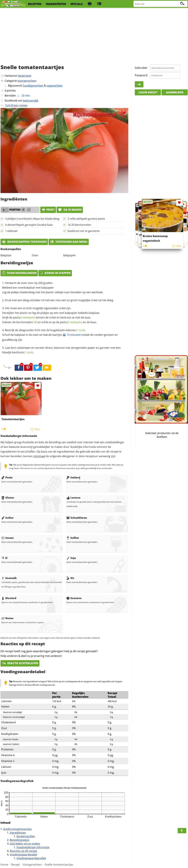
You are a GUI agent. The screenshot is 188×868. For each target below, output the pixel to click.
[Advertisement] (94, 35)
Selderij (73, 477)
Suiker (7, 518)
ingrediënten (56, 4)
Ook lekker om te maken (25, 844)
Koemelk (9, 578)
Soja (71, 558)
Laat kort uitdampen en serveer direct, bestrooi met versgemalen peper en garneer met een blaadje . (61, 350)
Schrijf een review (16, 105)
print (48, 210)
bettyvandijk (31, 101)
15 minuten (72, 335)
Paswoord (141, 75)
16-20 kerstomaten (79, 225)
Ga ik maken (70, 210)
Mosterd (9, 598)
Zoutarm (74, 598)
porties (11, 91)
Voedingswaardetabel (23, 855)
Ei (4, 558)
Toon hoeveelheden (19, 273)
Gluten (8, 498)
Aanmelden (175, 92)
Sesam (7, 538)
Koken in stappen (55, 273)
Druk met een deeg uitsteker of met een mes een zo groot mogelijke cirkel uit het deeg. (59, 300)
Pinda (7, 477)
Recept (15, 865)
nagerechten (55, 86)
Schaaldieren (77, 518)
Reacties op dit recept (23, 851)
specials (77, 4)
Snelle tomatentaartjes (17, 829)
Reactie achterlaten (20, 663)
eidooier (75, 330)
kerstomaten (27, 322)
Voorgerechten (27, 81)
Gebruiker (141, 68)
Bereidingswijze (20, 840)
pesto (24, 317)
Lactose (73, 498)
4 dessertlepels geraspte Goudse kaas (29, 225)
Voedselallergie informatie (33, 847)
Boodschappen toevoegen (24, 242)
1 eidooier (11, 231)
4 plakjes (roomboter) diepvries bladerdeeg (32, 219)
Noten (7, 618)
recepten (35, 4)
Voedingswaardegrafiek (31, 858)
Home (4, 865)
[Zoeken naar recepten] (161, 4)
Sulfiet (73, 538)
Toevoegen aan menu (69, 242)
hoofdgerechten (33, 86)
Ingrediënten (18, 833)
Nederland (24, 76)
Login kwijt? (148, 92)
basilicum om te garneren (84, 231)
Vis (70, 578)
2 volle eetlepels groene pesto (86, 219)
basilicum (23, 352)
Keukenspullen (26, 836)
